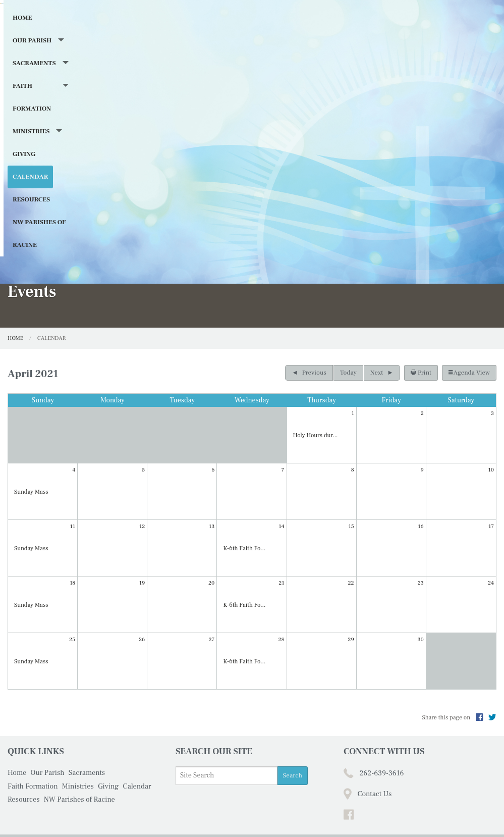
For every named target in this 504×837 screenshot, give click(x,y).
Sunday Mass (31, 457)
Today (348, 337)
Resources (409, 175)
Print (421, 337)
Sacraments (126, 175)
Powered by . (332, 813)
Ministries (270, 175)
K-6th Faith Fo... (244, 513)
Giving (323, 175)
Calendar (362, 175)
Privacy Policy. (381, 813)
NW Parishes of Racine (52, 197)
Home (22, 175)
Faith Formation (199, 175)
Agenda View (469, 337)
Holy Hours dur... (316, 400)
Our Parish (61, 175)
